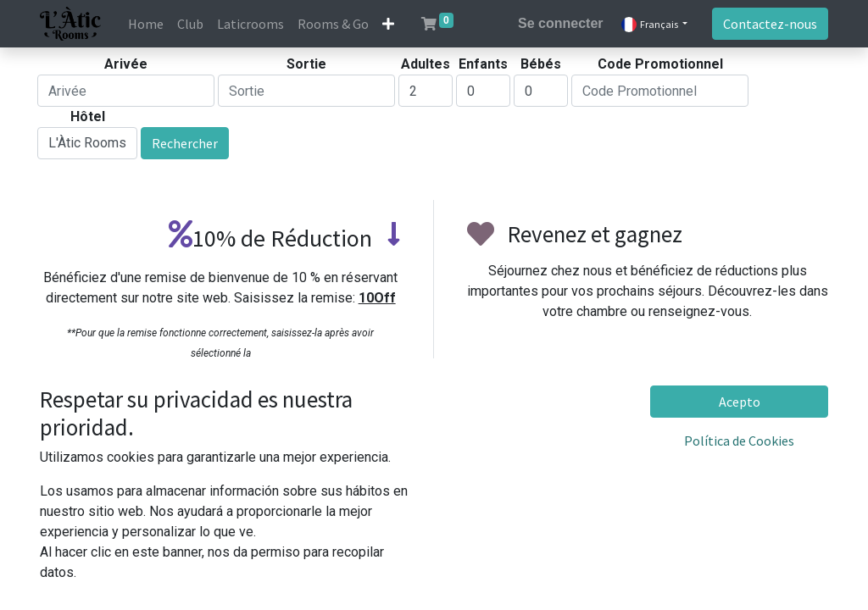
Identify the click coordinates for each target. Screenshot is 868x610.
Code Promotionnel (660, 64)
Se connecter (560, 23)
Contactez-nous (770, 24)
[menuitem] (146, 24)
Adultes (426, 64)
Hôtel (88, 116)
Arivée (126, 64)
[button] (388, 24)
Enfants (483, 64)
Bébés (541, 64)
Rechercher (185, 143)
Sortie (306, 64)
